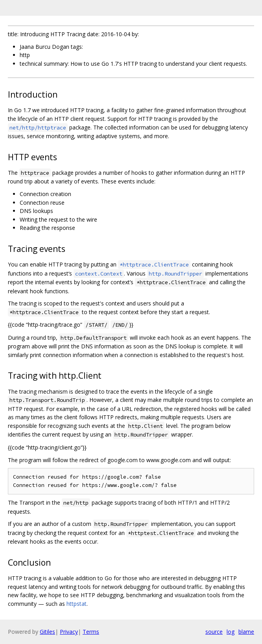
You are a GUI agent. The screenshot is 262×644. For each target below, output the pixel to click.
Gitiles (47, 632)
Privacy (69, 632)
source (214, 632)
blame (246, 632)
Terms (91, 632)
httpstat (77, 604)
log (231, 632)
